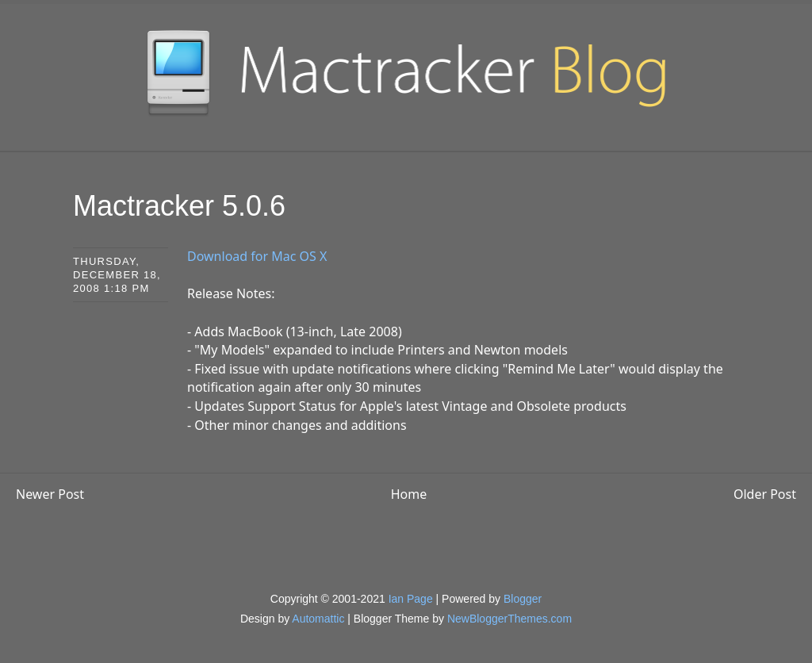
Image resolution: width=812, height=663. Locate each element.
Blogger (523, 599)
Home (409, 494)
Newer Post (50, 494)
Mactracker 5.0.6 (179, 206)
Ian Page (411, 599)
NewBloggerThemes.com (509, 619)
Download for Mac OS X (257, 256)
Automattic (318, 619)
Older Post (765, 494)
